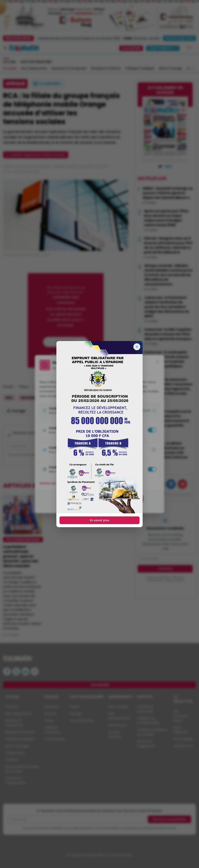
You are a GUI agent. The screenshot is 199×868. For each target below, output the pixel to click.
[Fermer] (137, 347)
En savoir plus (99, 520)
